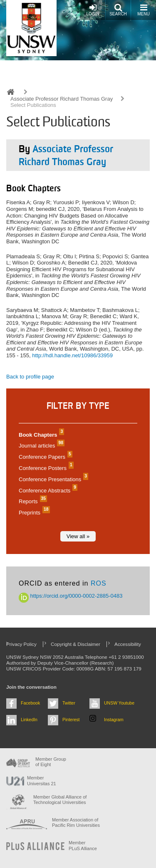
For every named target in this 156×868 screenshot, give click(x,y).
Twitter (69, 703)
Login (93, 10)
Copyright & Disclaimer (76, 644)
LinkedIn (29, 720)
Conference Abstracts (47, 491)
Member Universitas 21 (42, 780)
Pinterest (71, 720)
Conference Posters (45, 468)
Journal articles (41, 446)
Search (118, 10)
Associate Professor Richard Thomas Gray (62, 99)
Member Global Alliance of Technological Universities (60, 800)
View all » (78, 536)
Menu (143, 10)
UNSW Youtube (119, 703)
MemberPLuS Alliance (83, 845)
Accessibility (128, 644)
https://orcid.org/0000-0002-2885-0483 (71, 596)
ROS (99, 583)
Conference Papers (45, 457)
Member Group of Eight (51, 762)
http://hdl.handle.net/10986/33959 (72, 355)
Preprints (33, 513)
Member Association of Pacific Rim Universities (76, 822)
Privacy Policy (21, 644)
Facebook (30, 703)
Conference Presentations (52, 479)
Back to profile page (30, 377)
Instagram (114, 720)
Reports (32, 501)
